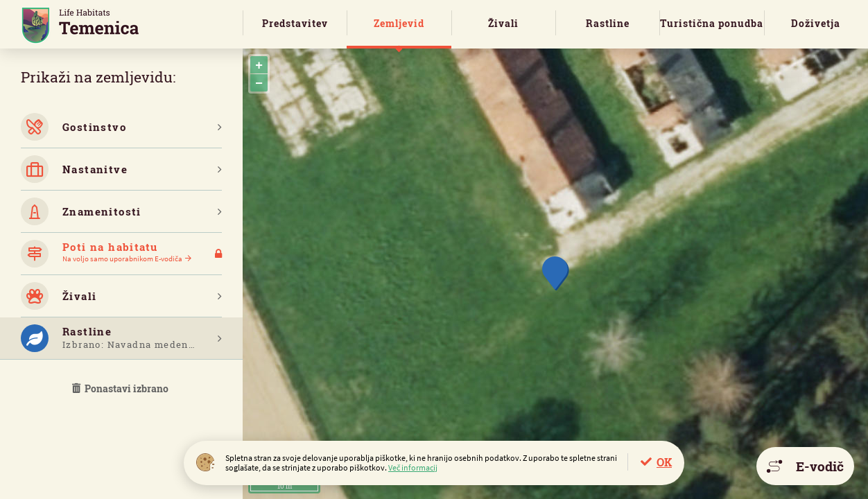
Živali (503, 23)
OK (664, 462)
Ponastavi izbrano (121, 388)
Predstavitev (295, 23)
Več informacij (413, 467)
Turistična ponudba (712, 23)
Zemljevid (399, 23)
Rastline (608, 23)
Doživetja (816, 23)
